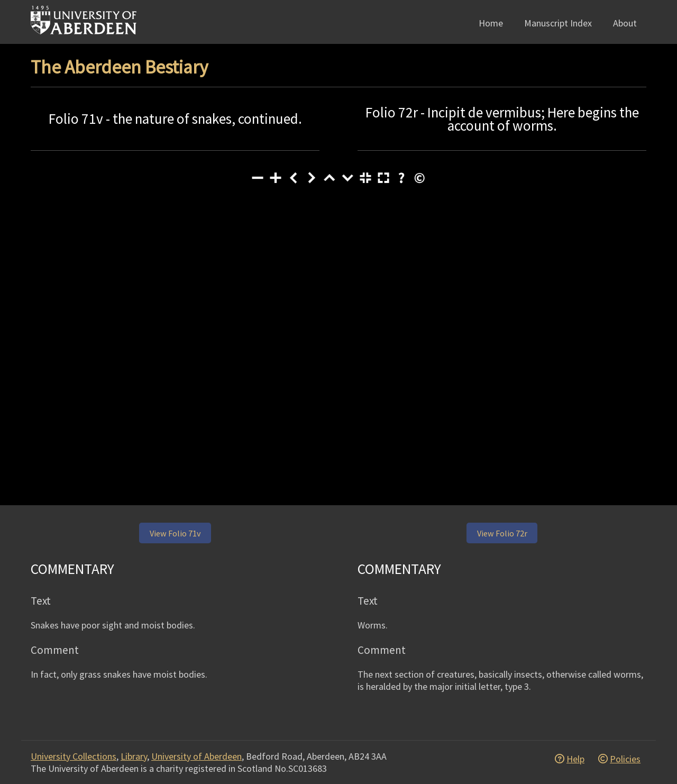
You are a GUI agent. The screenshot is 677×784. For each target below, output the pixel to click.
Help (575, 759)
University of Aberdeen (196, 756)
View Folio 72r (502, 533)
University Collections (74, 756)
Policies (625, 759)
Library (134, 756)
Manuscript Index (558, 23)
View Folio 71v (175, 533)
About (625, 23)
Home (491, 23)
